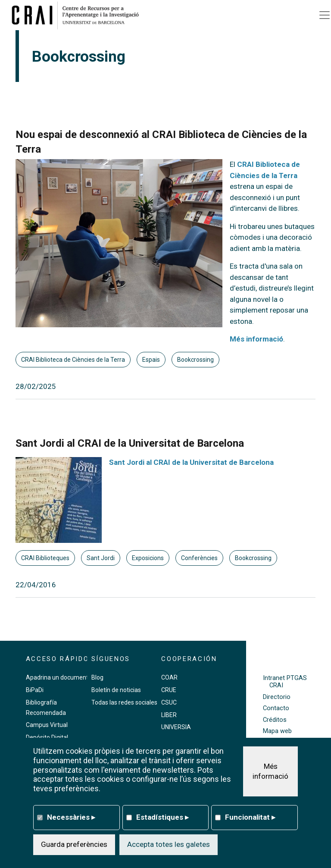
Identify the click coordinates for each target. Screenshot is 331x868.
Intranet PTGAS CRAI (285, 682)
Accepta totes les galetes (169, 844)
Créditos (275, 720)
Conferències (199, 558)
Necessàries (71, 817)
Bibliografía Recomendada (46, 708)
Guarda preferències (74, 844)
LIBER (169, 715)
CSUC (169, 702)
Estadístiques (162, 817)
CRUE (169, 690)
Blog (97, 677)
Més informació (256, 339)
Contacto (276, 708)
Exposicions (148, 558)
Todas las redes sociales (124, 702)
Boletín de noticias (116, 690)
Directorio (277, 697)
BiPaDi (35, 690)
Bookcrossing (195, 360)
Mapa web (277, 731)
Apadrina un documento (59, 677)
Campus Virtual (47, 725)
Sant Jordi (101, 558)
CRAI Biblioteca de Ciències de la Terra (73, 360)
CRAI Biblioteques (45, 558)
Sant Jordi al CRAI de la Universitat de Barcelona (191, 462)
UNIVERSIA (176, 727)
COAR (169, 677)
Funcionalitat (250, 817)
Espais (151, 360)
